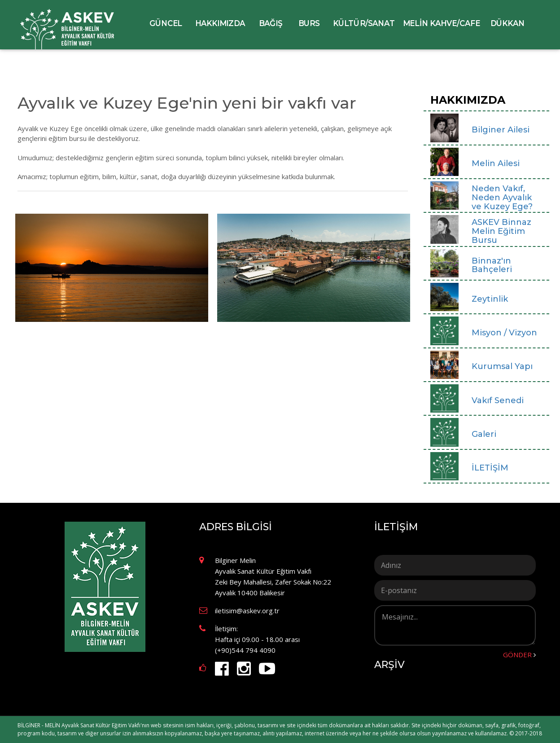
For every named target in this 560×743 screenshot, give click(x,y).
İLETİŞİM (396, 527)
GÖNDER (519, 655)
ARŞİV (389, 665)
